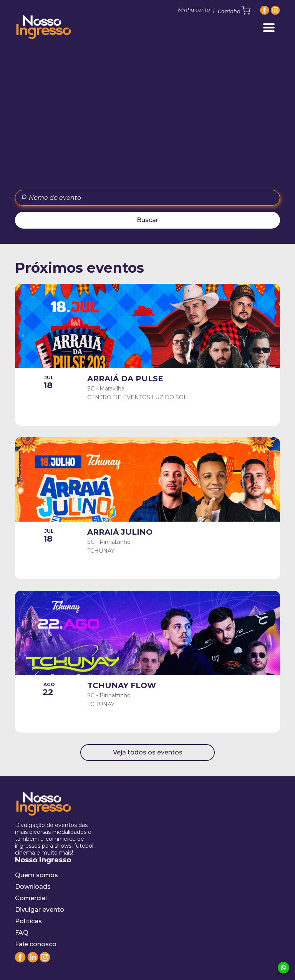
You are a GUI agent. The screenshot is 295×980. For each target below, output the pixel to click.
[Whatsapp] (283, 968)
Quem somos (36, 875)
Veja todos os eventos (148, 752)
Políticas (28, 921)
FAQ (22, 933)
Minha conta (194, 10)
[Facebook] (265, 10)
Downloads (33, 887)
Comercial (31, 898)
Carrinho (234, 10)
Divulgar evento (40, 910)
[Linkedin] (33, 961)
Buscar (147, 220)
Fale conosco (36, 944)
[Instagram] (275, 10)
